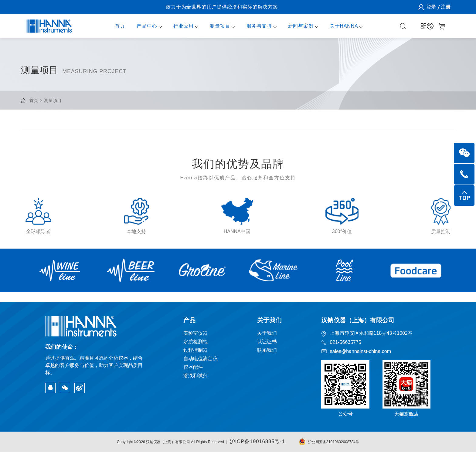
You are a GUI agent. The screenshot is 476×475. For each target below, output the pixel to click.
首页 (114, 26)
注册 (445, 7)
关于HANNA (338, 26)
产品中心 (141, 26)
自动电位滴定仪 (200, 383)
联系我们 (268, 374)
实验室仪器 (195, 357)
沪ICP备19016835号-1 (270, 465)
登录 (430, 7)
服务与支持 (253, 26)
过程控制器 (195, 374)
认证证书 (268, 366)
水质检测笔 (195, 366)
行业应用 (178, 26)
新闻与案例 (295, 26)
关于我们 (268, 357)
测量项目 (214, 26)
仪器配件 (193, 391)
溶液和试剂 (195, 400)
